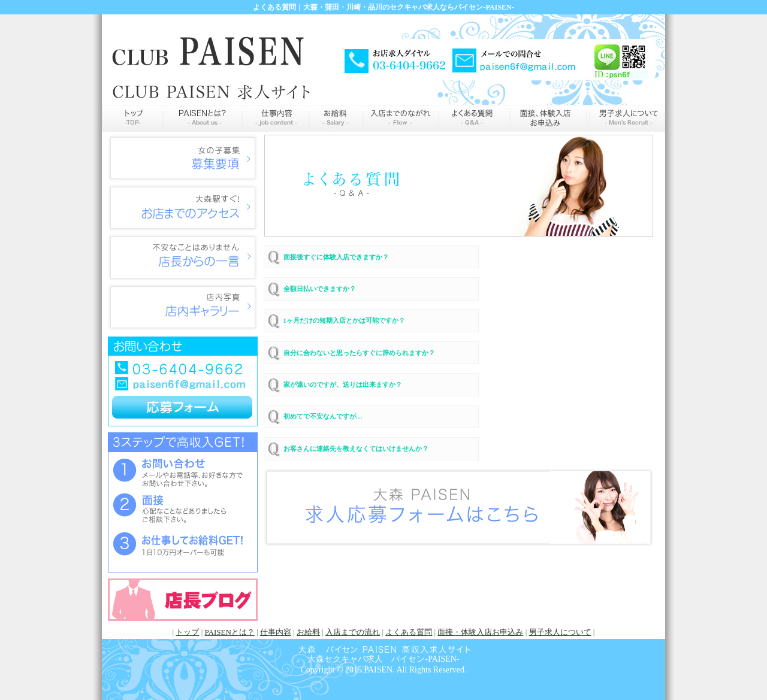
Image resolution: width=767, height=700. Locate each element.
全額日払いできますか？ (320, 289)
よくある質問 (474, 118)
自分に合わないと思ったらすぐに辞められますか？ (359, 353)
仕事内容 (276, 118)
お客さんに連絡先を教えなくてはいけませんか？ (356, 449)
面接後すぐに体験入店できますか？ (336, 257)
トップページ (132, 118)
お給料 (336, 118)
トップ (187, 632)
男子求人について (560, 632)
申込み (548, 118)
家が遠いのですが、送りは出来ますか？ (343, 384)
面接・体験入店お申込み (480, 632)
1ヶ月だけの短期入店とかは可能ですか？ (345, 320)
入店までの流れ (401, 118)
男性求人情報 (626, 118)
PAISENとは (203, 118)
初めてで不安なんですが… (323, 416)
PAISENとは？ (230, 632)
